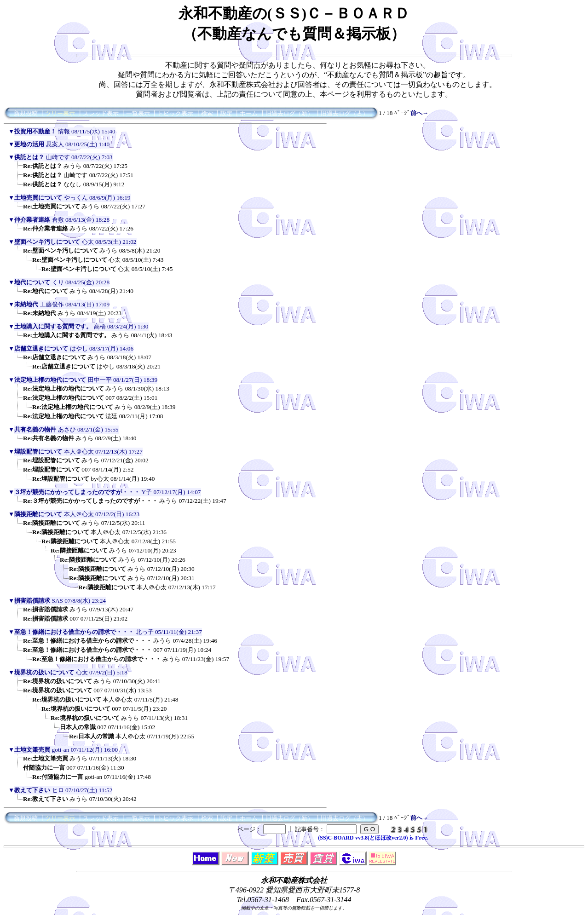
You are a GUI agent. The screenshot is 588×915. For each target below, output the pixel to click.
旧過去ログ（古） (345, 113)
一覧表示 (138, 113)
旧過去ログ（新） (289, 113)
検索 (207, 113)
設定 (226, 113)
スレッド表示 (101, 113)
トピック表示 (175, 113)
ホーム (249, 113)
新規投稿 (26, 113)
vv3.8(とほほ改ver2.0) (382, 838)
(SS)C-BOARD (336, 838)
